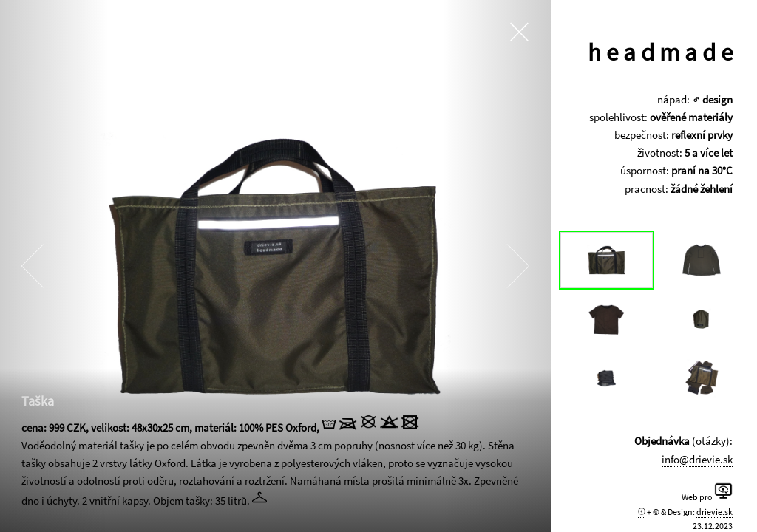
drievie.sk (717, 512)
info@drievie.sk (699, 460)
